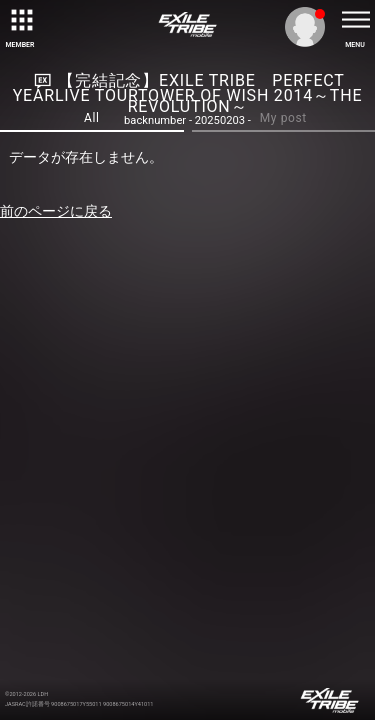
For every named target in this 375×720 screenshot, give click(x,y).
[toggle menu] (355, 20)
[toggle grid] (20, 20)
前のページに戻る (56, 211)
